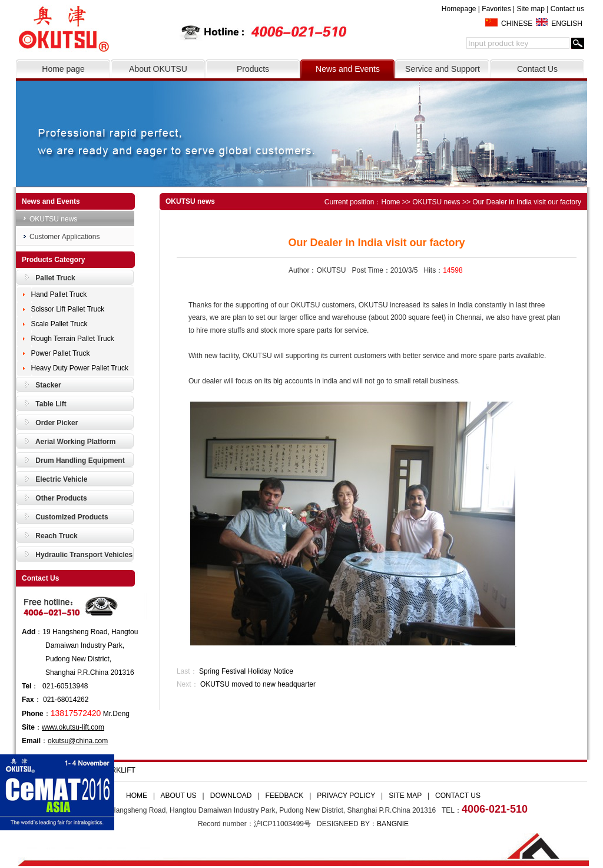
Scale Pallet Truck (59, 324)
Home (391, 202)
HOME (137, 796)
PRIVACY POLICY (346, 796)
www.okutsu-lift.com (73, 727)
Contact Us (537, 69)
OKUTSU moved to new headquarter (258, 684)
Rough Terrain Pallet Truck (73, 339)
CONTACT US (458, 796)
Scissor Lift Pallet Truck (68, 309)
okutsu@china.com (78, 741)
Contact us (567, 9)
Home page (63, 69)
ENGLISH (567, 24)
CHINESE (517, 24)
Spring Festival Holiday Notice (246, 671)
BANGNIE (393, 824)
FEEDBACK (285, 796)
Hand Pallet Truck (59, 294)
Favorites (496, 9)
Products (253, 69)
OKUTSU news (53, 219)
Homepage (459, 9)
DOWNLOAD (231, 796)
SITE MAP (405, 796)
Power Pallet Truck (61, 353)
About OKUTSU (158, 69)
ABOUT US (178, 796)
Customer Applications (64, 237)
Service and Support (443, 69)
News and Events (348, 69)
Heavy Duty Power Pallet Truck (80, 368)
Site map (530, 9)
